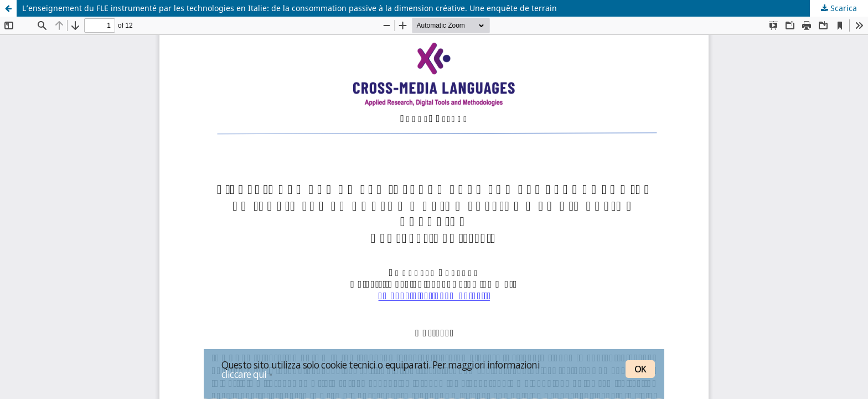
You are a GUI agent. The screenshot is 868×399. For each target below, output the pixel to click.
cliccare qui (244, 374)
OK (640, 369)
